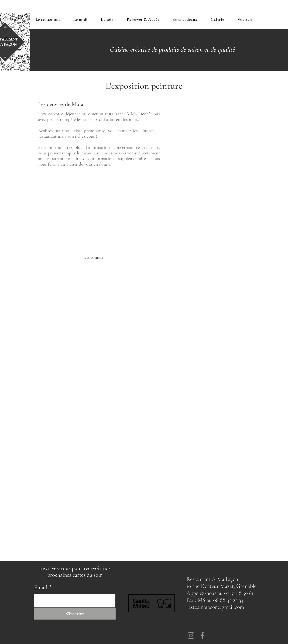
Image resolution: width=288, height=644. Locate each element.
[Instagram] (191, 635)
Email (41, 588)
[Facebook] (202, 635)
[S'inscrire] (75, 614)
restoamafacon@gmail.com (215, 607)
